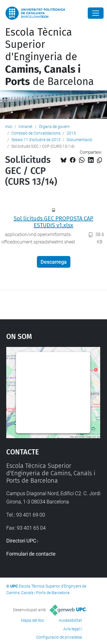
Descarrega (54, 262)
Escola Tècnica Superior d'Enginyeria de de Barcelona (50, 57)
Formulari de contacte (31, 554)
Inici (9, 127)
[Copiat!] (99, 160)
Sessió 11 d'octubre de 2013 (36, 140)
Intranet (26, 127)
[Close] (96, 13)
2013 (71, 133)
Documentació (79, 140)
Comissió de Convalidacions (36, 133)
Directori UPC (21, 541)
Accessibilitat (70, 620)
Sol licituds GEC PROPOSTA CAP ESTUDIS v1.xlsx (53, 222)
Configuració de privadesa (59, 637)
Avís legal (72, 629)
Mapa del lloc (32, 620)
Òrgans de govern (54, 127)
